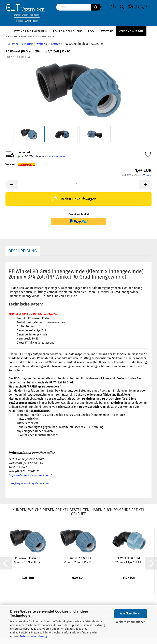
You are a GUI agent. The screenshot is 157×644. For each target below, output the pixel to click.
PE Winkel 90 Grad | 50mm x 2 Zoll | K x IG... (78, 560)
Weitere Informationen (131, 622)
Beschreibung (23, 251)
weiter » (42, 44)
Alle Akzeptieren (131, 614)
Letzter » (57, 44)
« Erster (13, 44)
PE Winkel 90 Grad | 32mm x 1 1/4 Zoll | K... (28, 560)
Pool (91, 31)
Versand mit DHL (131, 31)
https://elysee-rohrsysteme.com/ (30, 475)
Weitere (107, 31)
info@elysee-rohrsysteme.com (28, 483)
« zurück (27, 44)
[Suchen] (96, 7)
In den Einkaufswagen (74, 198)
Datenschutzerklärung (33, 636)
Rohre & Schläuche (67, 31)
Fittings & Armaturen (30, 31)
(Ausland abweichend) (54, 157)
